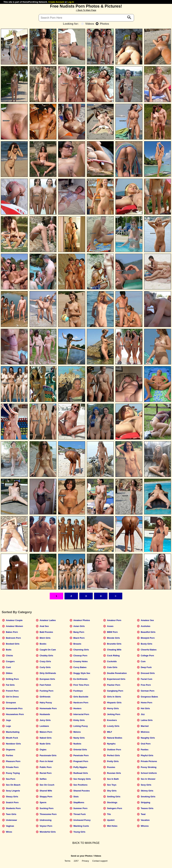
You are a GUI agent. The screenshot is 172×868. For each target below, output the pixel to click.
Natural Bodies (115, 738)
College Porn (147, 656)
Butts (9, 650)
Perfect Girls (113, 755)
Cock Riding (113, 656)
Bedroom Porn (13, 638)
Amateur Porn (114, 620)
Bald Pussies (46, 632)
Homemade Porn (48, 708)
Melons (77, 732)
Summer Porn (80, 808)
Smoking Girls (148, 797)
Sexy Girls (146, 785)
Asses (110, 626)
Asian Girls (79, 626)
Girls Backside (81, 697)
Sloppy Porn (46, 797)
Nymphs (111, 744)
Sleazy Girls (12, 797)
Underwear (11, 820)
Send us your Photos (82, 856)
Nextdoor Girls (13, 744)
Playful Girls (147, 755)
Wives (9, 832)
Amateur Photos (82, 620)
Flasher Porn (114, 685)
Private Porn (12, 767)
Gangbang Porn (115, 691)
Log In (71, 2)
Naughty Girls (148, 738)
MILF (110, 732)
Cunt (8, 667)
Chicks (9, 656)
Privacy (85, 861)
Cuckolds (112, 661)
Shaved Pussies (82, 791)
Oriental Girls (80, 750)
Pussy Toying (13, 773)
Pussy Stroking (149, 767)
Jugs (8, 720)
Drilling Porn (12, 679)
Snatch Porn (12, 802)
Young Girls (79, 832)
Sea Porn (10, 779)
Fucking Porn (47, 691)
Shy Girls (112, 791)
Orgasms (10, 750)
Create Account (56, 2)
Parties (9, 755)
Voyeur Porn (46, 826)
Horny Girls (113, 708)
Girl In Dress (12, 697)
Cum (143, 661)
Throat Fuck (80, 814)
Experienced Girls (116, 679)
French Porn (12, 691)
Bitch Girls (45, 638)
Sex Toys (112, 785)
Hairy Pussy (46, 703)
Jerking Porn (114, 714)
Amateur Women (14, 626)
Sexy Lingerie (13, 791)
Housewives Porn (15, 714)
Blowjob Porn (148, 638)
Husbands (45, 714)
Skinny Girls (147, 791)
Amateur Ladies (48, 620)
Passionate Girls (48, 755)
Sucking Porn (47, 808)
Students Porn (13, 808)
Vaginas (10, 826)
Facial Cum (146, 679)
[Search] (86, 18)
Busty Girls (146, 644)
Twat (143, 814)
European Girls (47, 679)
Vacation (145, 820)
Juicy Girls (45, 720)
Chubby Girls (46, 656)
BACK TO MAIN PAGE (86, 843)
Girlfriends (45, 697)
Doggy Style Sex (82, 673)
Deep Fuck (146, 667)
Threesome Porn (48, 814)
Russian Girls (114, 773)
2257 (76, 861)
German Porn (148, 691)
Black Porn (79, 638)
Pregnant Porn (81, 761)
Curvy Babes (80, 667)
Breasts (77, 644)
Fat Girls (10, 685)
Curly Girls (45, 667)
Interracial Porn (81, 714)
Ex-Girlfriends (81, 679)
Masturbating (13, 732)
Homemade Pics (14, 708)
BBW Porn (112, 632)
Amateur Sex (147, 620)
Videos (88, 24)
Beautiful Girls (148, 632)
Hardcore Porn (81, 703)
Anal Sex (44, 626)
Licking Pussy (81, 726)
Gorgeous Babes (149, 697)
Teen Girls (11, 814)
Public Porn (46, 767)
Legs (8, 726)
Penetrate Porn (81, 755)
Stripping (145, 802)
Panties (145, 750)
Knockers (112, 720)
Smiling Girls (114, 797)
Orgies (43, 750)
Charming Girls (81, 650)
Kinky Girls (79, 720)
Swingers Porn (115, 808)
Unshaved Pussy (82, 820)
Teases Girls (147, 808)
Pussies (111, 767)
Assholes (146, 626)
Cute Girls (112, 667)
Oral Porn (146, 744)
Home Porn (146, 703)
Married (145, 726)
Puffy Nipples (80, 767)
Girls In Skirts (114, 697)
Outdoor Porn (114, 750)
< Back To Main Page (86, 10)
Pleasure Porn (13, 761)
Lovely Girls (113, 726)
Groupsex (11, 703)
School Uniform (149, 773)
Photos (102, 24)
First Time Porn (81, 685)
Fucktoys (78, 691)
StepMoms (79, 802)
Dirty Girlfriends (48, 673)
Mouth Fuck (12, 738)
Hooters (77, 708)
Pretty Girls (113, 761)
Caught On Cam (48, 650)
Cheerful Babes (149, 650)
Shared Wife (46, 791)
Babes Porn (12, 632)
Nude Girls (45, 744)
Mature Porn (46, 732)
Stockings (112, 802)
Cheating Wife (114, 650)
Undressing (46, 820)
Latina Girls (147, 720)
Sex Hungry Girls (82, 779)
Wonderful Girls (48, 832)
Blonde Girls (113, 638)
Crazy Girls (45, 661)
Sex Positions (80, 785)
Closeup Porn (80, 656)
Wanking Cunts (81, 826)
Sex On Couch (47, 785)
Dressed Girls (148, 673)
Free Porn (146, 685)
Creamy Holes (81, 661)
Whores (145, 826)
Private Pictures (149, 761)
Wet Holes (112, 826)
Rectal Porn (46, 773)
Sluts (76, 797)
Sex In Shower (148, 779)
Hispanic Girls (114, 703)
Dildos (9, 673)
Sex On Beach (13, 785)
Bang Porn (79, 632)
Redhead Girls (81, 773)
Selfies (43, 779)
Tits (109, 814)
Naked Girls (46, 738)
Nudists (77, 744)
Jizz (143, 714)
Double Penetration (117, 673)
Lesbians (44, 726)
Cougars (10, 661)
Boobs (43, 644)
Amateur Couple (14, 620)
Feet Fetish (45, 685)
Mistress (145, 732)
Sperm (43, 802)
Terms (67, 861)
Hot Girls (145, 708)
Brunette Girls (114, 644)
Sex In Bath (113, 779)
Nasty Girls (79, 738)
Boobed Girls (13, 644)
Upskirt (111, 820)
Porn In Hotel (46, 761)
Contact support (100, 861)
